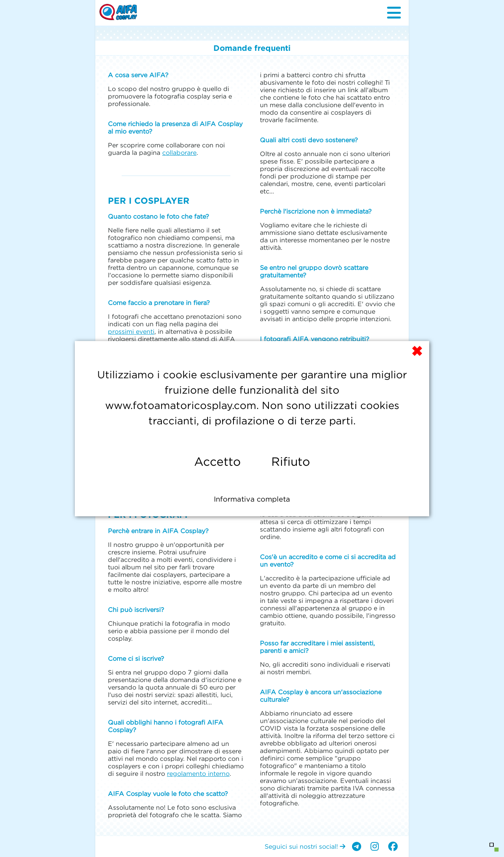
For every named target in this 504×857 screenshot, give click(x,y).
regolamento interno (198, 773)
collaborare (179, 152)
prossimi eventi (131, 331)
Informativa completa (252, 499)
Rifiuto (291, 462)
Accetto (217, 462)
